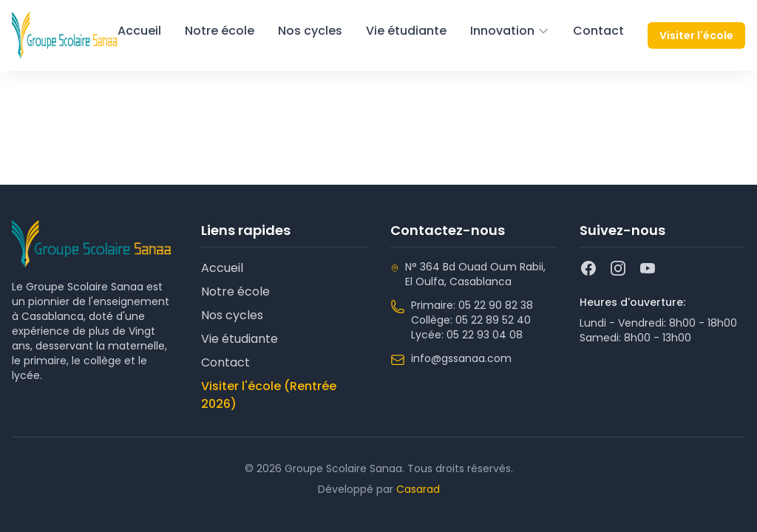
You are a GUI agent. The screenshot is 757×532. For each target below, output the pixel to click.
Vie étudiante (406, 31)
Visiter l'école (696, 35)
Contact (598, 31)
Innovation (510, 31)
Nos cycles (310, 31)
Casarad (418, 489)
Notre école (220, 31)
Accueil (139, 31)
